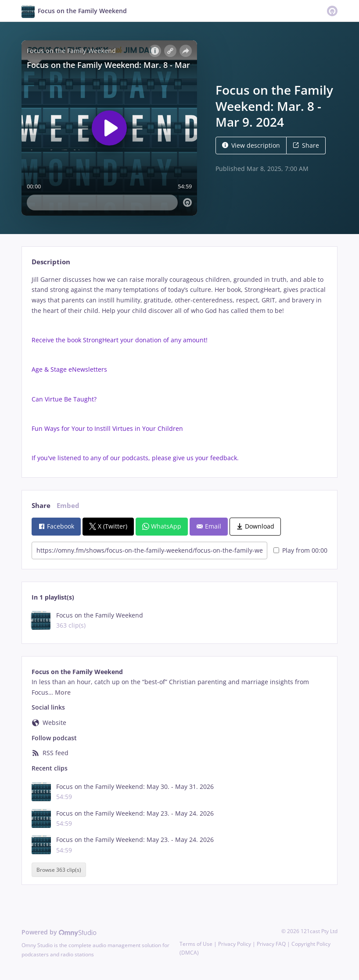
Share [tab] (41, 506)
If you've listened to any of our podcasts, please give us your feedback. (135, 458)
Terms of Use (196, 944)
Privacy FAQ (271, 944)
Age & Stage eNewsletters (69, 369)
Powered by (59, 932)
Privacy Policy (235, 944)
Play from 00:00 (300, 550)
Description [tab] (51, 262)
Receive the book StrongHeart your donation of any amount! (120, 340)
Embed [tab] (68, 506)
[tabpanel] (179, 369)
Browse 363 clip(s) (59, 870)
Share (306, 145)
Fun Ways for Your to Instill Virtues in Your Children (107, 428)
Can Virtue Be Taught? (64, 399)
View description (251, 145)
